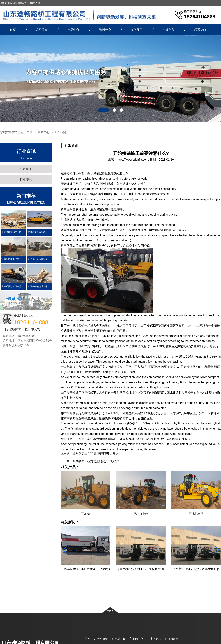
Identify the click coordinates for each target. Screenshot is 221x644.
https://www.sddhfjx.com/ (133, 160)
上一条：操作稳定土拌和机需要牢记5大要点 (90, 454)
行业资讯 (61, 132)
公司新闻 (26, 169)
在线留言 (168, 30)
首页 (13, 30)
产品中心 (73, 30)
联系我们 (200, 30)
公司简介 (42, 30)
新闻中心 (105, 29)
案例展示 (137, 30)
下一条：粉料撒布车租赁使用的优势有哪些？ (90, 461)
